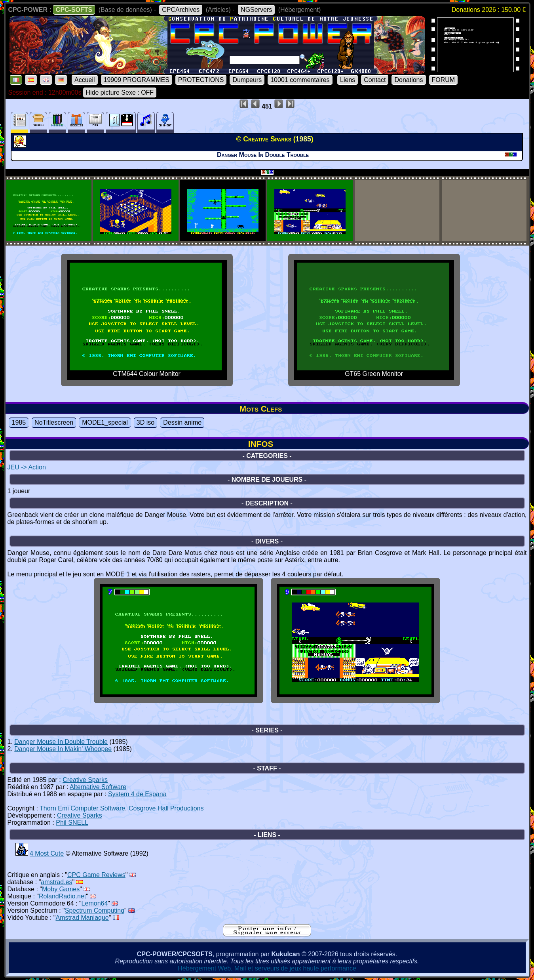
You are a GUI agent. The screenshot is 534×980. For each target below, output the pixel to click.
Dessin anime (182, 422)
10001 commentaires (300, 80)
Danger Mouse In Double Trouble (61, 742)
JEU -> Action (27, 467)
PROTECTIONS (201, 80)
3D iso (145, 422)
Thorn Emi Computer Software (82, 808)
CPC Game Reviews (96, 875)
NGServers (256, 10)
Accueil (85, 80)
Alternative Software (98, 787)
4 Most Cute (47, 853)
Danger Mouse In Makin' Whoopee (63, 749)
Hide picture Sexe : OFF (120, 92)
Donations (409, 80)
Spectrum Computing (95, 910)
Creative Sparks (85, 780)
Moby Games (61, 889)
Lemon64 (95, 903)
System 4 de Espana (137, 794)
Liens (348, 80)
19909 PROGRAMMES (137, 80)
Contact (375, 80)
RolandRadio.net (62, 896)
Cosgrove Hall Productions (166, 808)
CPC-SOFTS (74, 10)
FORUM (444, 80)
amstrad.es (56, 882)
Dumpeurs (247, 80)
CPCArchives (181, 10)
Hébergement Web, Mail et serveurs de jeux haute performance (267, 968)
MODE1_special (105, 422)
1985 (19, 422)
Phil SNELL (72, 823)
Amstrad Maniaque (82, 918)
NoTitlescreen (54, 422)
